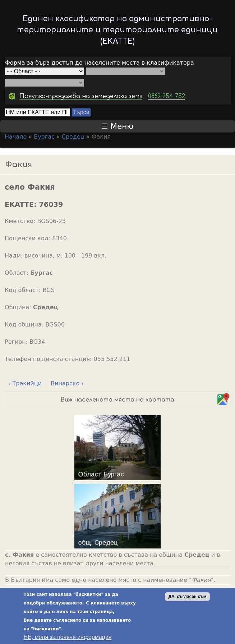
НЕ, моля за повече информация (67, 639)
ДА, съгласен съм (187, 598)
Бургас (44, 137)
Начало (16, 137)
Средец (73, 137)
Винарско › (67, 383)
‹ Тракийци (25, 383)
